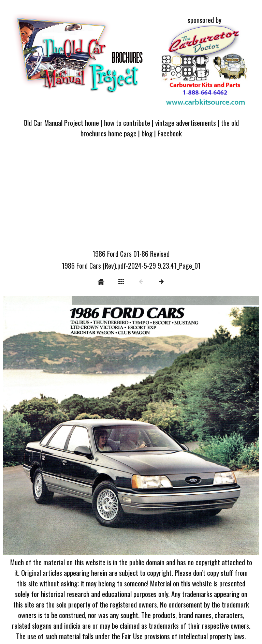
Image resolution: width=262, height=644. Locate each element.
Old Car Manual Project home (61, 123)
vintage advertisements (186, 123)
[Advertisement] (131, 197)
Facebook (170, 133)
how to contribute (127, 123)
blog (147, 133)
